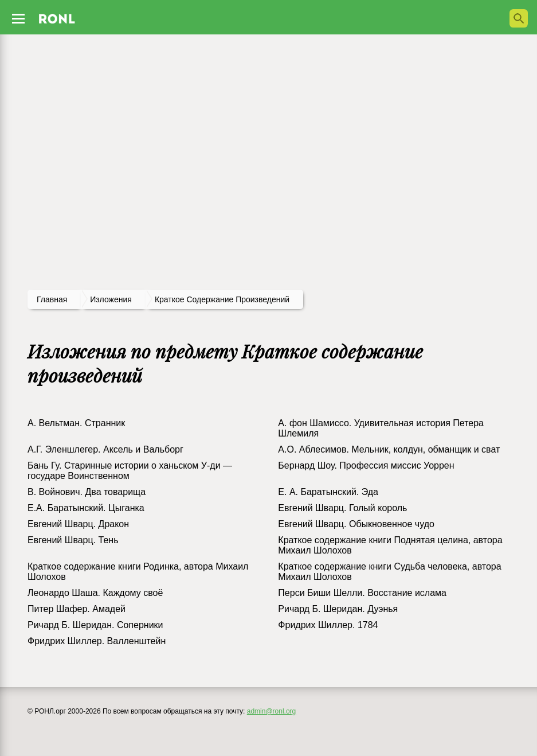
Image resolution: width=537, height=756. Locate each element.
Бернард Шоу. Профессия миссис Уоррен (366, 465)
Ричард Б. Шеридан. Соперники (95, 625)
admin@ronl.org (272, 711)
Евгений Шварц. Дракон (78, 524)
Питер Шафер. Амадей (77, 609)
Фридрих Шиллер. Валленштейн (97, 641)
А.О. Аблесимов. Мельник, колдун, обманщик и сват (389, 449)
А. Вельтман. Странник (76, 423)
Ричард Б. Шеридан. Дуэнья (338, 609)
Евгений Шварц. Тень (73, 540)
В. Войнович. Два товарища (87, 492)
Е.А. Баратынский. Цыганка (86, 508)
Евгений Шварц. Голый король (342, 508)
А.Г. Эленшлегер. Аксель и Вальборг (105, 449)
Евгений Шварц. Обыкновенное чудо (356, 524)
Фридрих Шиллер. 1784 (328, 625)
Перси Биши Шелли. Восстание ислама (362, 593)
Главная (52, 299)
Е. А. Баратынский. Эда (328, 492)
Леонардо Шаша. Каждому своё (95, 593)
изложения (111, 299)
